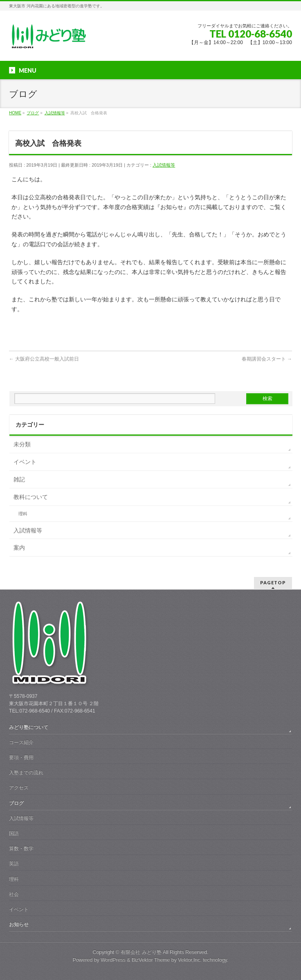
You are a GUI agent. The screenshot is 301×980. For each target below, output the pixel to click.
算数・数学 (21, 849)
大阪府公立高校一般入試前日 (44, 359)
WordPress (113, 960)
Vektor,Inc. (190, 960)
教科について (31, 497)
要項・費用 (21, 757)
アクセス (19, 788)
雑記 (19, 479)
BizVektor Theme (151, 960)
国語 (14, 833)
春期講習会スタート (267, 359)
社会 (14, 894)
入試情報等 (164, 165)
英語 (14, 864)
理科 (23, 514)
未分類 (22, 444)
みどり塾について (29, 727)
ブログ (16, 803)
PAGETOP (273, 582)
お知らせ (19, 924)
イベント (25, 462)
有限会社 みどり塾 (141, 952)
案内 (19, 548)
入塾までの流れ (26, 773)
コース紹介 (21, 742)
